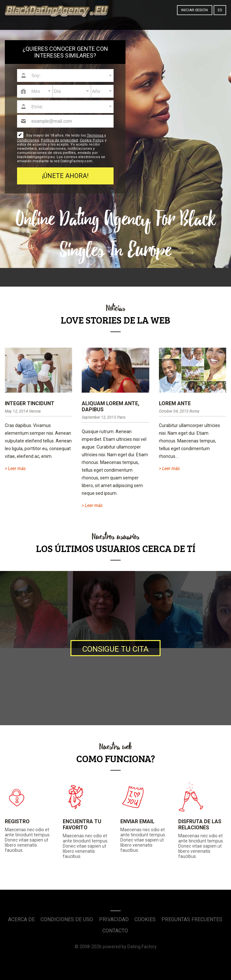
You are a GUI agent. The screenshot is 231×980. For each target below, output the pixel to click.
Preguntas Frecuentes (192, 919)
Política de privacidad (59, 140)
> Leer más (15, 468)
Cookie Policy (91, 140)
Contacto (115, 931)
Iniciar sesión (194, 10)
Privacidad (114, 919)
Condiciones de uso (67, 919)
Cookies (145, 919)
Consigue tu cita (116, 649)
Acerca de (21, 919)
